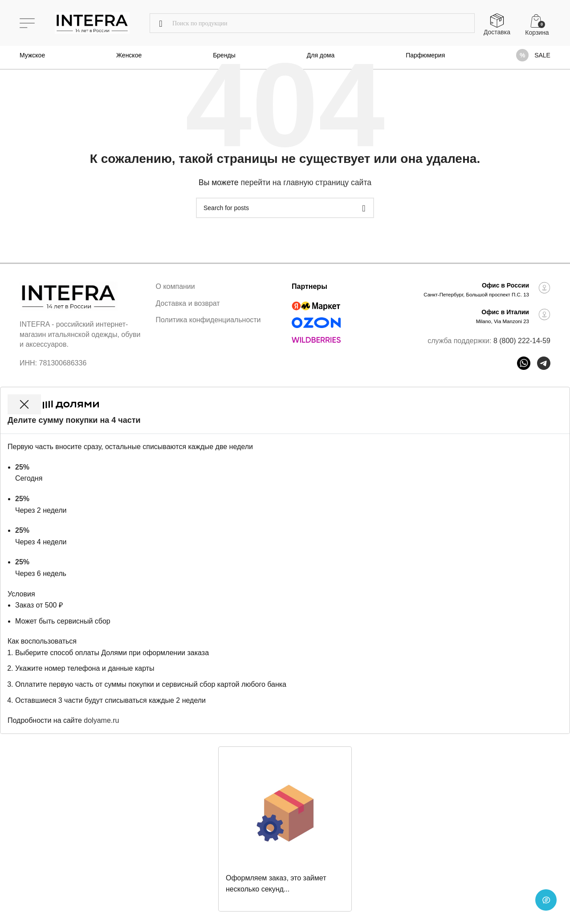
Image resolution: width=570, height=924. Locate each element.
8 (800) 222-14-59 (522, 341)
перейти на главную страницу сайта (306, 182)
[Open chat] (546, 900)
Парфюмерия (425, 55)
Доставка (497, 32)
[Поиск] (312, 23)
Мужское (32, 55)
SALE (542, 55)
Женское (129, 55)
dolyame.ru (101, 720)
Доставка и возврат (188, 303)
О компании (175, 286)
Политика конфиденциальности (208, 320)
